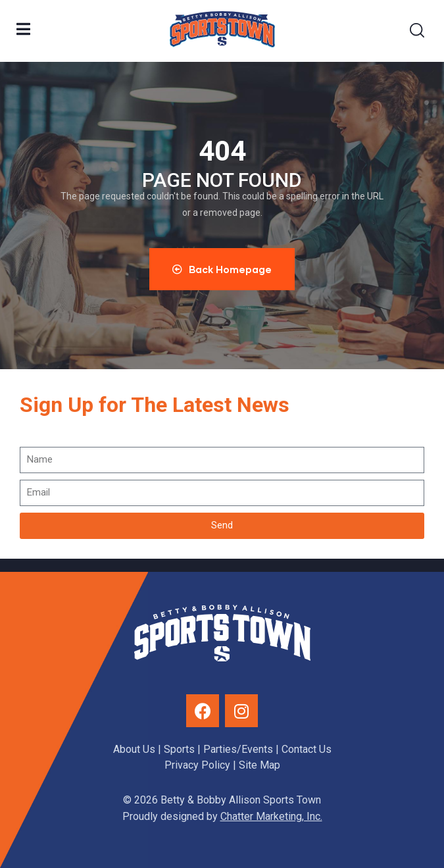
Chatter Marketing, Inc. (271, 816)
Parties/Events (238, 749)
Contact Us (307, 749)
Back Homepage (222, 269)
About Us (134, 749)
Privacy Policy (197, 765)
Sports (179, 749)
